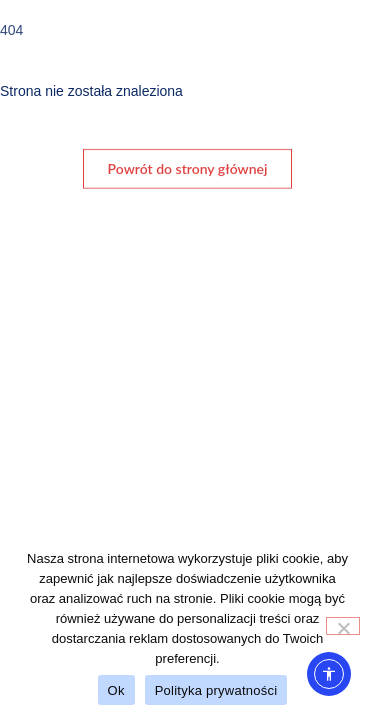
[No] (343, 626)
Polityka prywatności (216, 690)
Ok (116, 690)
